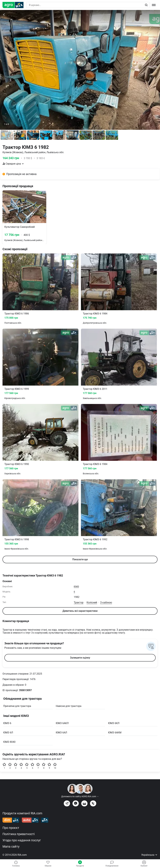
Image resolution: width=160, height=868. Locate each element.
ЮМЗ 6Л (8, 733)
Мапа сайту (11, 846)
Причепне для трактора (17, 706)
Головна (16, 864)
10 (55, 766)
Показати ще (80, 559)
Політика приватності (19, 834)
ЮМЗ (76, 586)
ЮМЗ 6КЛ (114, 723)
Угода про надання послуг (22, 840)
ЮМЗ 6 (7, 723)
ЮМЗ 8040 (9, 742)
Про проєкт (11, 828)
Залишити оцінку (80, 658)
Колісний (92, 602)
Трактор (79, 602)
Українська (149, 855)
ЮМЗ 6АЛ (61, 733)
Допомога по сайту (80, 796)
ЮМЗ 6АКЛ (62, 723)
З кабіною (106, 602)
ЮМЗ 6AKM (115, 733)
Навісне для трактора (69, 706)
